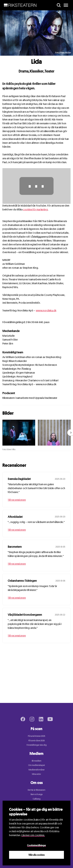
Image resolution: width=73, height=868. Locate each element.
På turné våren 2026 (37, 740)
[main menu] (66, 5)
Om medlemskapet (37, 765)
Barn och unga (37, 794)
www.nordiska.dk (46, 311)
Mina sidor (36, 774)
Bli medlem (37, 761)
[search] (59, 5)
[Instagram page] (32, 719)
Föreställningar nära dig (37, 745)
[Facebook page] (23, 719)
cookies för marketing (35, 210)
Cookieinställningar (36, 845)
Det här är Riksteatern (36, 790)
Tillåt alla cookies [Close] (36, 855)
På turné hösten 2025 (36, 736)
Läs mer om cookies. (33, 835)
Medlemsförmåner (37, 770)
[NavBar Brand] (20, 5)
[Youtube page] (50, 719)
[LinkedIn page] (41, 719)
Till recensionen (17, 500)
